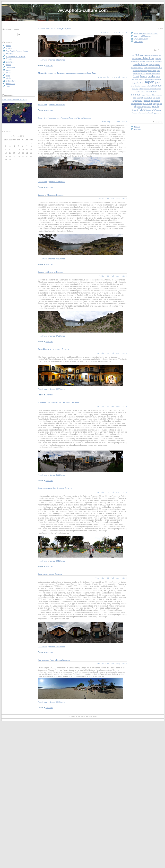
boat (153, 62)
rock (155, 101)
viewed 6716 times (57, 647)
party (142, 98)
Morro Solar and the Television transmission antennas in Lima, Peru (67, 73)
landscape (156, 86)
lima (145, 89)
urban (8, 73)
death (158, 71)
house (147, 80)
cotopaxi (140, 71)
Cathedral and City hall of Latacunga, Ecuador (59, 403)
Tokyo (142, 110)
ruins (159, 101)
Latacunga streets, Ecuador (50, 574)
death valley (137, 74)
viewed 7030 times (57, 259)
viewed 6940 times (57, 561)
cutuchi (154, 71)
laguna (144, 86)
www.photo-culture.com (83, 10)
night (143, 95)
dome (148, 74)
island (140, 83)
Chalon (150, 68)
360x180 (143, 55)
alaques (150, 55)
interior (158, 80)
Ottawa (154, 95)
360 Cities (138, 42)
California (134, 68)
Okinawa (148, 95)
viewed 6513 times (57, 475)
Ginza (158, 77)
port (154, 98)
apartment (135, 59)
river (152, 101)
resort (148, 101)
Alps (154, 55)
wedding (152, 113)
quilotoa (140, 101)
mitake (143, 92)
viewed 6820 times (57, 60)
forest (136, 76)
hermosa (142, 80)
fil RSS (137, 127)
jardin (158, 83)
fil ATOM (138, 129)
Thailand (135, 110)
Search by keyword (11, 29)
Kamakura (138, 86)
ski (161, 104)
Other (8, 86)
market (138, 92)
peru (145, 98)
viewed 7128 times (57, 182)
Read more (43, 60)
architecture (146, 58)
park (138, 98)
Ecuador (153, 74)
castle (146, 68)
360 (137, 55)
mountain (136, 95)
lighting (141, 89)
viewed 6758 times (57, 336)
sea (138, 104)
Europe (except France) (16, 56)
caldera (158, 65)
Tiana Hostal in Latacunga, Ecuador (54, 349)
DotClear (81, 716)
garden (152, 76)
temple (155, 106)
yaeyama (158, 113)
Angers (159, 55)
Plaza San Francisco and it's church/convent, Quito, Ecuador (64, 118)
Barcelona (137, 62)
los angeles (151, 89)
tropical (149, 110)
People (9, 59)
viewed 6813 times (57, 104)
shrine (149, 103)
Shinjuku (142, 104)
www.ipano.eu (140, 39)
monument (10, 84)
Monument (151, 92)
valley (159, 110)
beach (143, 62)
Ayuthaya (158, 59)
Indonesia (153, 80)
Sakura (134, 104)
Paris (135, 98)
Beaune (148, 62)
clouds (135, 71)
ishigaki (134, 83)
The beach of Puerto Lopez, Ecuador (54, 660)
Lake (148, 86)
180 (133, 55)
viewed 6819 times (57, 702)
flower (158, 74)
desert (143, 74)
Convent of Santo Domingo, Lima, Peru (55, 29)
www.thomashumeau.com (145, 33)
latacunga (135, 89)
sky (136, 106)
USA (154, 110)
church (155, 68)
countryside (147, 71)
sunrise (149, 107)
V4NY (95, 716)
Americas (49, 66)
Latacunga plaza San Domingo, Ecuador (55, 488)
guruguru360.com (142, 36)
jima (133, 86)
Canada (141, 68)
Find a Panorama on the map (14, 100)
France (144, 76)
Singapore (156, 104)
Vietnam (134, 113)
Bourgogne (158, 62)
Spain (144, 107)
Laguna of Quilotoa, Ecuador (51, 195)
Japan (149, 82)
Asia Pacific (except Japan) (17, 51)
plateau (150, 98)
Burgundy (152, 65)
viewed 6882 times (57, 389)
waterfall (146, 113)
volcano (140, 113)
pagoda (159, 95)
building (143, 64)
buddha (135, 65)
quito (144, 101)
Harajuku (135, 80)
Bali (132, 62)
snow (140, 107)
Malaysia (158, 89)
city (160, 67)
